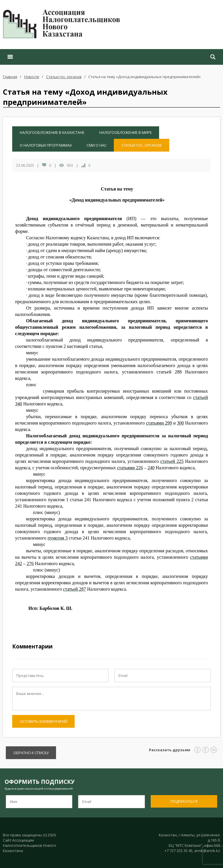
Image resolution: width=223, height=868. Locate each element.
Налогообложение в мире (126, 132)
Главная (10, 77)
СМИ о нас (97, 145)
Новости (32, 77)
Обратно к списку (31, 753)
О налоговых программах (46, 145)
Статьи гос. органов (64, 77)
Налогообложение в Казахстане (52, 132)
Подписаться (184, 801)
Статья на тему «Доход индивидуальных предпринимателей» (144, 77)
